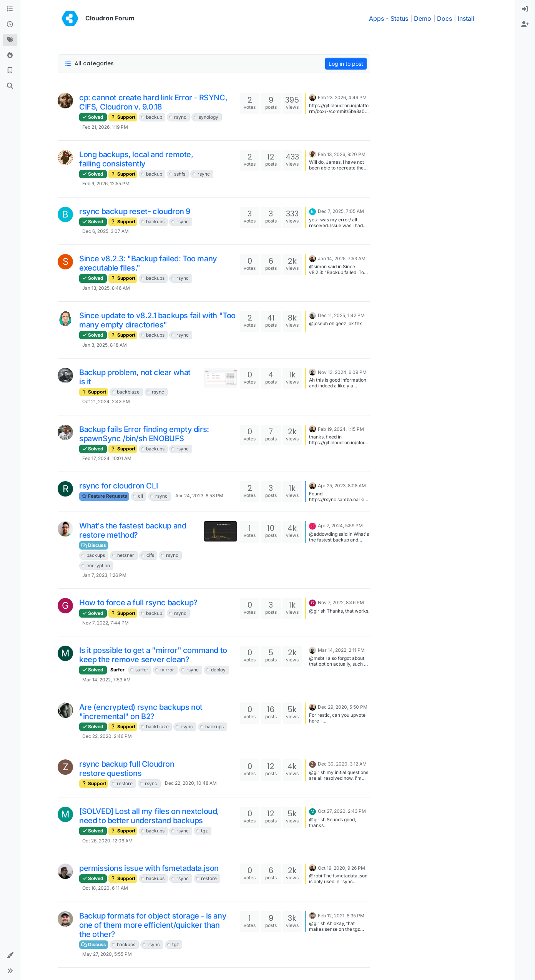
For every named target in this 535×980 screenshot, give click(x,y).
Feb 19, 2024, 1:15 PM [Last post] (341, 429)
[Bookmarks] (10, 71)
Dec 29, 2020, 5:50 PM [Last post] (343, 707)
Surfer (117, 670)
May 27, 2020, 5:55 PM (107, 954)
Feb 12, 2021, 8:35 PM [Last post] (341, 916)
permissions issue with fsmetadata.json (149, 868)
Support (123, 117)
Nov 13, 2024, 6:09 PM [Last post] (342, 372)
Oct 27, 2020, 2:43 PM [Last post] (342, 811)
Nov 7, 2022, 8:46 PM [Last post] (341, 602)
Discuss (94, 545)
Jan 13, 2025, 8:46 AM (106, 288)
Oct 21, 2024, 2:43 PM (106, 401)
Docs (444, 18)
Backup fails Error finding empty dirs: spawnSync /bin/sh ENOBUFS (144, 434)
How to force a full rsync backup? (138, 603)
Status (399, 18)
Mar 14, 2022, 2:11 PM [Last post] (341, 650)
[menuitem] (525, 9)
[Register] (525, 25)
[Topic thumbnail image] (220, 378)
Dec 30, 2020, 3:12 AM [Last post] (342, 764)
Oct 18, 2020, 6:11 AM (105, 888)
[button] (10, 955)
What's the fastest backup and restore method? (133, 530)
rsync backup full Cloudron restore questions (127, 769)
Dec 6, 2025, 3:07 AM (106, 231)
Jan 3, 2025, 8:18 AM (105, 345)
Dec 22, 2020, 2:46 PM (107, 736)
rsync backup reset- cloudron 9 (135, 211)
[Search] (10, 86)
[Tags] (10, 40)
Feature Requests (104, 496)
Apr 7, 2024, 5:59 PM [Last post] (340, 526)
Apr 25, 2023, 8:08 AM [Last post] (342, 486)
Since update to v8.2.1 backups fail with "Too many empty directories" (157, 320)
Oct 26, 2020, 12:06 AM (107, 841)
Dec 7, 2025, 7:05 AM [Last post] (341, 211)
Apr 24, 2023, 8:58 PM (199, 496)
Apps (376, 18)
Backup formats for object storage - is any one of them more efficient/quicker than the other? (153, 925)
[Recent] (10, 25)
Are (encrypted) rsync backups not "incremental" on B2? (141, 712)
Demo (423, 18)
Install (466, 18)
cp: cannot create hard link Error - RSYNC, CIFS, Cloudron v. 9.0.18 (153, 102)
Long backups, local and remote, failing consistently (136, 159)
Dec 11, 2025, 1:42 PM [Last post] (341, 315)
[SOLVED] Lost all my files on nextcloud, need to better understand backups (149, 816)
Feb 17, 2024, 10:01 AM (107, 458)
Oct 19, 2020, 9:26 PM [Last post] (341, 868)
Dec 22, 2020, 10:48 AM (191, 783)
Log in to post (346, 64)
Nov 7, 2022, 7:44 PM (106, 623)
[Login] (525, 9)
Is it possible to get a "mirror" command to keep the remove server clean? (153, 655)
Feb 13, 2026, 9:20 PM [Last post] (342, 154)
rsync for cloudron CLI (118, 486)
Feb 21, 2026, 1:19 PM (105, 127)
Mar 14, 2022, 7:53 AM (106, 680)
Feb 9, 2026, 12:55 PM (106, 184)
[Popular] (10, 55)
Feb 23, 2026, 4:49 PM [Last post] (342, 97)
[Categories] (10, 9)
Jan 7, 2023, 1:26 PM (104, 575)
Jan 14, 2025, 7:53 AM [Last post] (342, 258)
